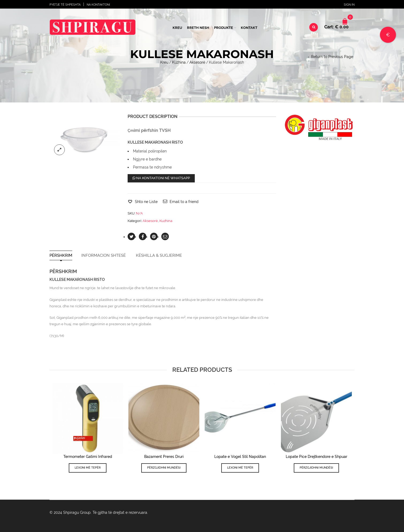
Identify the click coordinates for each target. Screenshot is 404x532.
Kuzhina (179, 62)
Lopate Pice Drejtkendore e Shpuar (317, 457)
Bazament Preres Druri (164, 457)
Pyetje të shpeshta (65, 5)
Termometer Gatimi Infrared (88, 457)
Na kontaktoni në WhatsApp (161, 178)
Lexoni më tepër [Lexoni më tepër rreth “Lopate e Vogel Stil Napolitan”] (240, 468)
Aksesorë (197, 62)
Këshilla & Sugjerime (159, 256)
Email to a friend (184, 202)
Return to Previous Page (332, 57)
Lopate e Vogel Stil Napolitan (240, 457)
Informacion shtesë (104, 256)
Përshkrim (61, 256)
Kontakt (249, 28)
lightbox (59, 150)
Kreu (177, 28)
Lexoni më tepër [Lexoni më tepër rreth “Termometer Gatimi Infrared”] (88, 468)
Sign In (349, 5)
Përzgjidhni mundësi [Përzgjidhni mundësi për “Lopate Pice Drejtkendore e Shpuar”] (316, 468)
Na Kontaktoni (98, 5)
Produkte (224, 28)
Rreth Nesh (198, 28)
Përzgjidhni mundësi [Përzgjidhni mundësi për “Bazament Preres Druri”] (164, 468)
